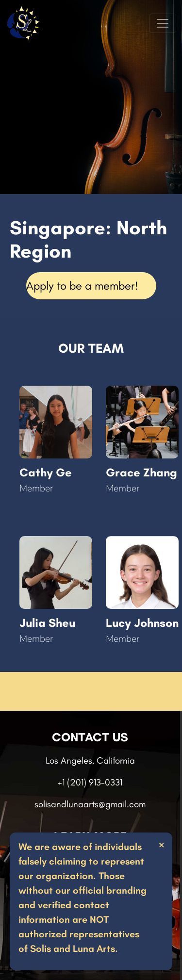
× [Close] (161, 844)
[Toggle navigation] (163, 23)
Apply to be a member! (82, 286)
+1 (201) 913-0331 (90, 782)
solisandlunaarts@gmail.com (90, 804)
